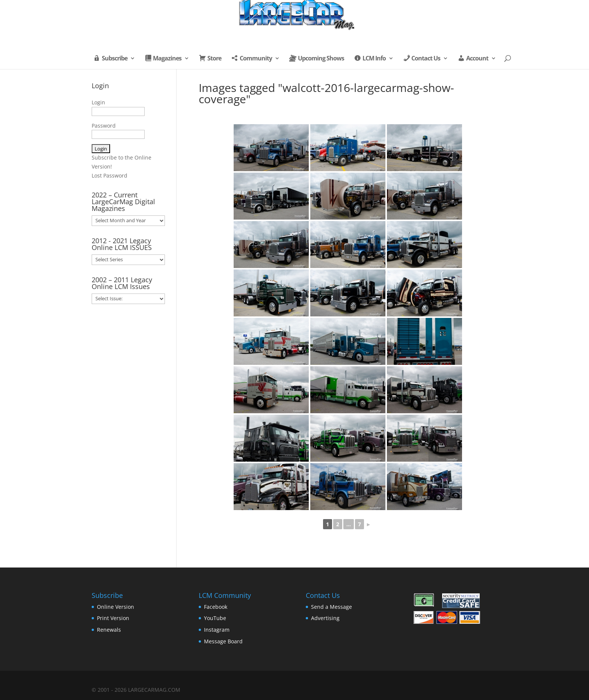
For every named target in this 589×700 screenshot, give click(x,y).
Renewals (109, 630)
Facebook (216, 607)
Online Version (116, 607)
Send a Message (332, 607)
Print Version (113, 618)
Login (98, 102)
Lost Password (109, 175)
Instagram (217, 630)
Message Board (223, 641)
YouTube (215, 618)
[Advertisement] (128, 433)
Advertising (325, 618)
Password (104, 126)
